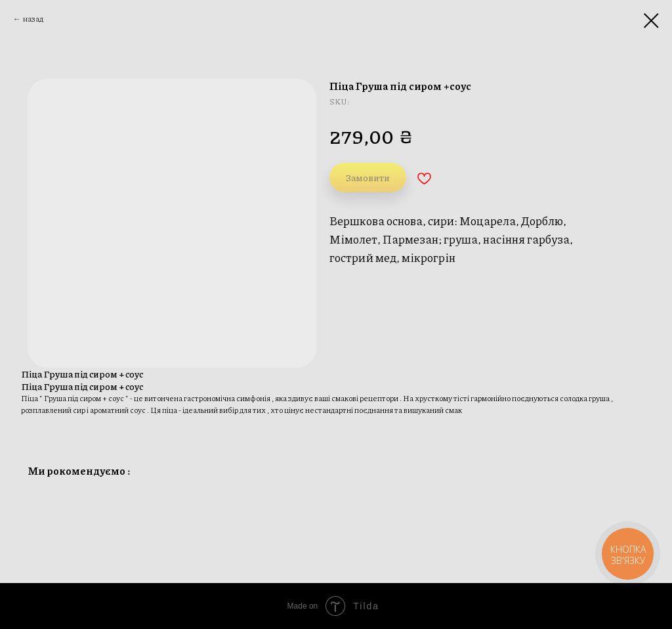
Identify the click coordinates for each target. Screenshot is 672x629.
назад (33, 19)
